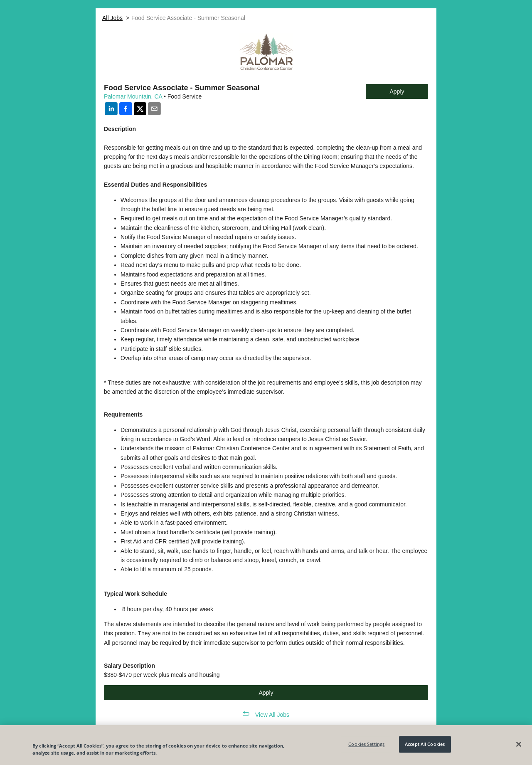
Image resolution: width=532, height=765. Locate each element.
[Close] (519, 744)
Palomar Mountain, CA (133, 96)
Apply (397, 91)
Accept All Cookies (425, 744)
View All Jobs (272, 715)
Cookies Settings (366, 744)
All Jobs (112, 18)
